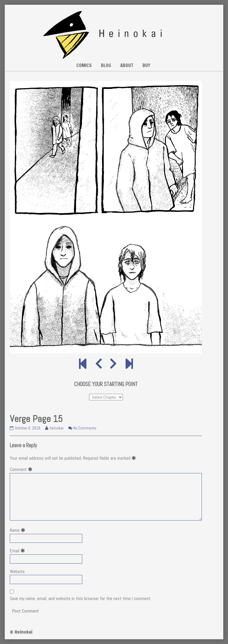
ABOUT (127, 65)
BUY (146, 65)
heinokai (56, 428)
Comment (22, 469)
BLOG (106, 65)
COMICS (84, 65)
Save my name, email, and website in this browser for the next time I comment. (81, 598)
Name (19, 530)
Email (19, 551)
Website (17, 571)
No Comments (85, 428)
